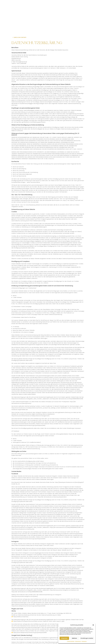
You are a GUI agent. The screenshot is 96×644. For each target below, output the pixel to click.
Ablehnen (74, 638)
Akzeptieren (64, 638)
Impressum (84, 641)
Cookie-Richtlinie (71, 641)
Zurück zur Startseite (20, 37)
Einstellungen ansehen (87, 638)
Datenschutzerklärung (55, 314)
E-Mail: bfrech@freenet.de (19, 62)
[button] (93, 625)
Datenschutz (78, 641)
